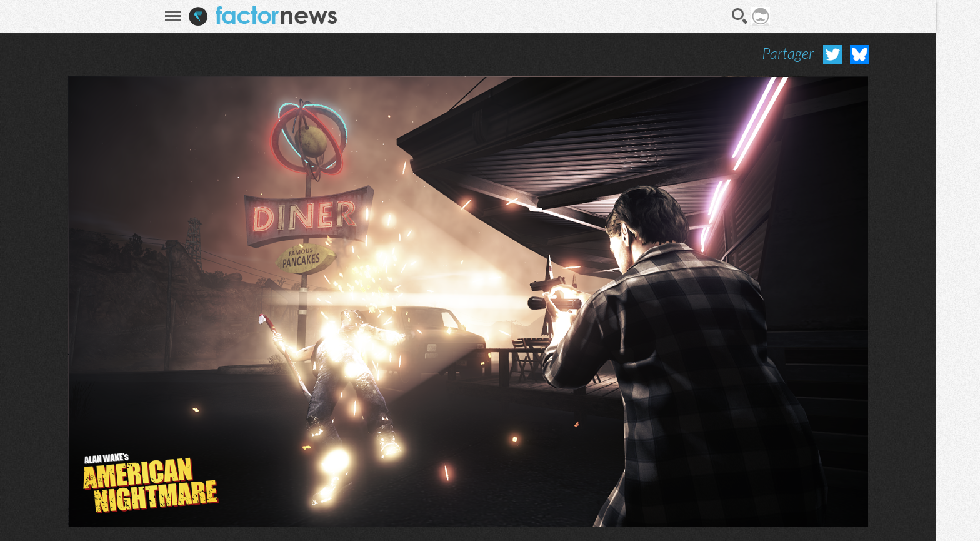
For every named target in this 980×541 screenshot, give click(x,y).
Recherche (740, 16)
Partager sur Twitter (832, 54)
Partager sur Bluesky (859, 54)
